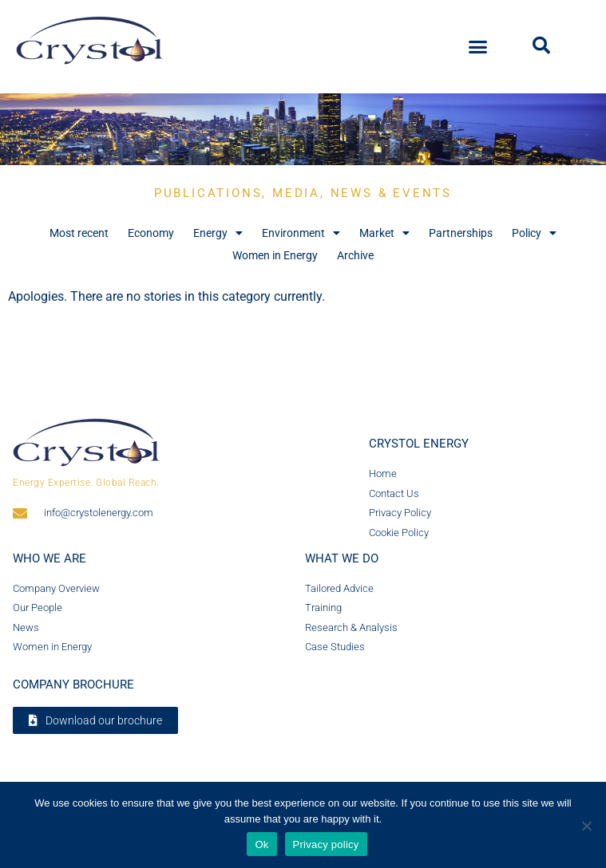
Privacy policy (326, 844)
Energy (218, 233)
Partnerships (461, 233)
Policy (534, 233)
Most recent (79, 233)
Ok (261, 844)
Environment (301, 233)
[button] (477, 47)
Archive (355, 255)
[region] (303, 129)
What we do (342, 558)
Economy (151, 233)
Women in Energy (275, 255)
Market (384, 233)
